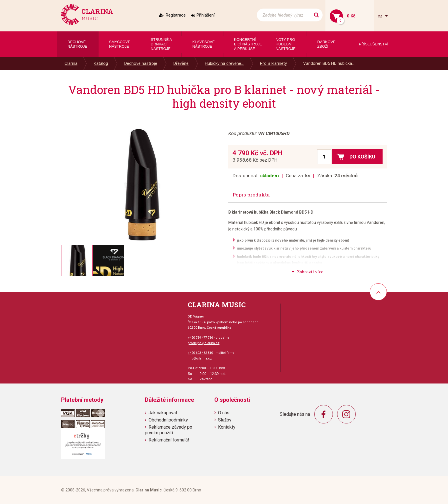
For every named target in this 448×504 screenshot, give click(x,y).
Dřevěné (181, 63)
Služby (225, 420)
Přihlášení (206, 15)
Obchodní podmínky (168, 420)
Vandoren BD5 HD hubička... (329, 63)
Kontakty (227, 427)
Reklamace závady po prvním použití (169, 430)
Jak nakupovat (163, 413)
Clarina (71, 63)
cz (381, 16)
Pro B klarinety (273, 63)
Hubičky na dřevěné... (224, 63)
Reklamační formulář (169, 440)
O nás (224, 413)
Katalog (101, 63)
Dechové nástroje (141, 63)
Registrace (176, 15)
